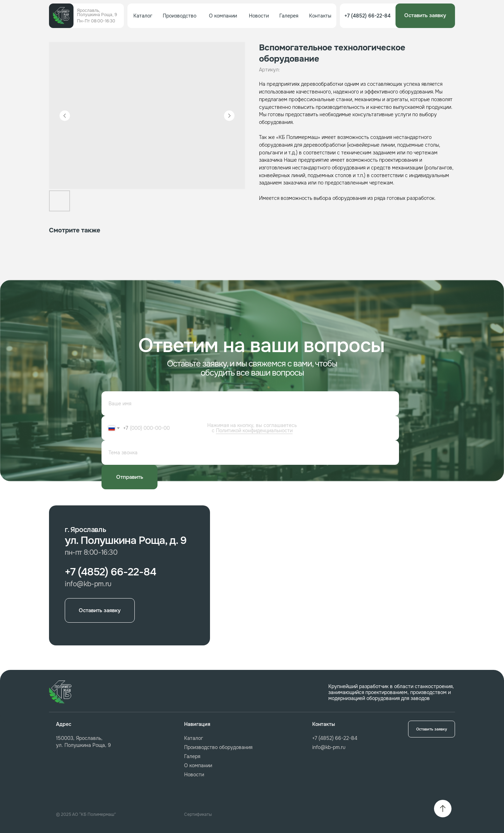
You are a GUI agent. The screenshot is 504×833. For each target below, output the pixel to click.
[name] (250, 404)
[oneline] (250, 453)
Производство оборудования (218, 747)
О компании (198, 765)
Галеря (192, 756)
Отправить (130, 477)
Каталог (194, 738)
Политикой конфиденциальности (254, 430)
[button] (425, 16)
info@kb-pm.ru (329, 747)
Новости (194, 775)
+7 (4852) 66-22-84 (335, 738)
